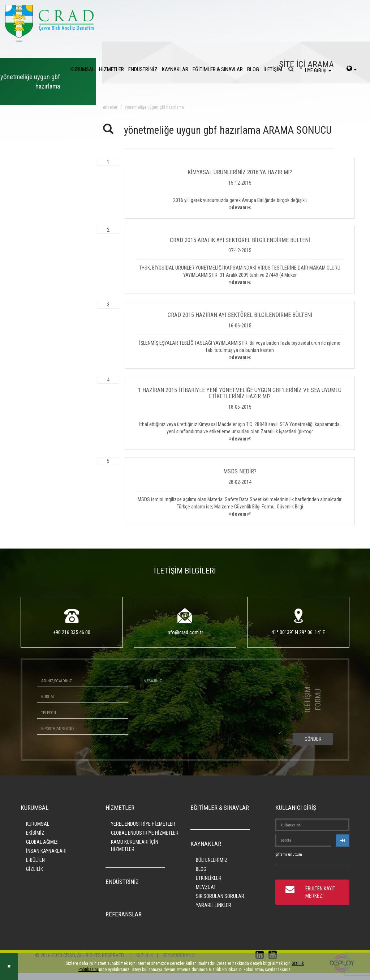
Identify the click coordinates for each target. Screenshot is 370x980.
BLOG (253, 69)
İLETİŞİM (273, 69)
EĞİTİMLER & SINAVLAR (218, 69)
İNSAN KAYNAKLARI (46, 851)
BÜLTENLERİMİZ (212, 860)
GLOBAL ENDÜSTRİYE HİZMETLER (145, 833)
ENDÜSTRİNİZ (143, 69)
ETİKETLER (110, 107)
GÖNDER (313, 739)
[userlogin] (343, 841)
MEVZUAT (206, 887)
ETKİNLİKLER (209, 878)
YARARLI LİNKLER (214, 905)
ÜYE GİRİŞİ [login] (318, 70)
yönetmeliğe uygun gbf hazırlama (154, 107)
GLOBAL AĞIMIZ (42, 842)
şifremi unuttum (289, 854)
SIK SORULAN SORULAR (220, 896)
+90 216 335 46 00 (72, 632)
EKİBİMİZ (35, 833)
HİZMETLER (111, 69)
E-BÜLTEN (35, 860)
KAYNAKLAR (175, 69)
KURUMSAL (83, 69)
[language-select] (352, 69)
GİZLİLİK (35, 869)
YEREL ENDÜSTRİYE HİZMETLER (143, 824)
